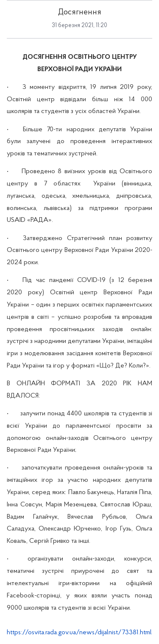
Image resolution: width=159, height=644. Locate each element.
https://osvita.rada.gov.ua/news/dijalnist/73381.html (79, 633)
